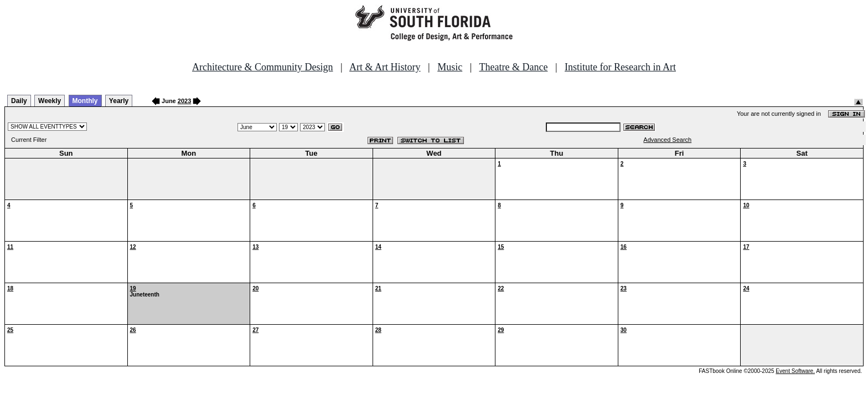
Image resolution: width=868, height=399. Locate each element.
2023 (184, 101)
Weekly (50, 101)
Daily (19, 101)
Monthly (85, 101)
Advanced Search (667, 140)
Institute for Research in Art (620, 67)
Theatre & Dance (513, 67)
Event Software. (795, 371)
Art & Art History (385, 67)
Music (450, 67)
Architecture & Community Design (262, 67)
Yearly (119, 101)
